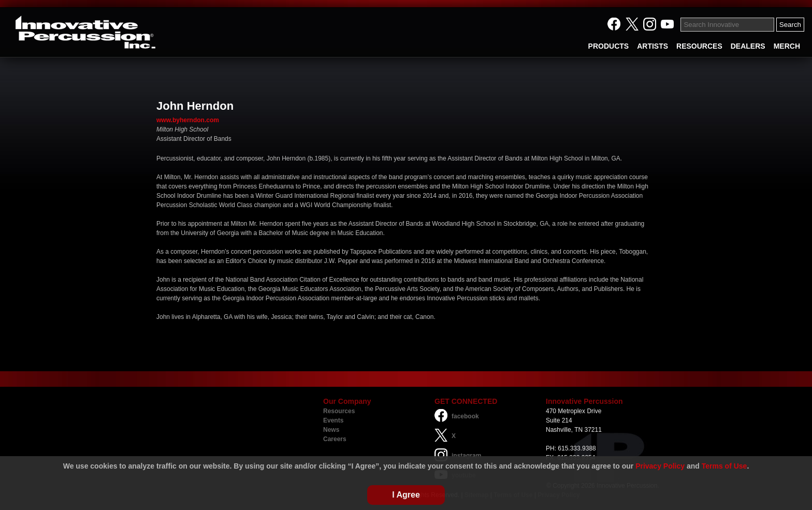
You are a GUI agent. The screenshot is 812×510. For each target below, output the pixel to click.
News (331, 430)
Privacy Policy (660, 466)
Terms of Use (724, 466)
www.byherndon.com (188, 120)
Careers (335, 439)
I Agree (406, 495)
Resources (339, 411)
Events (333, 420)
